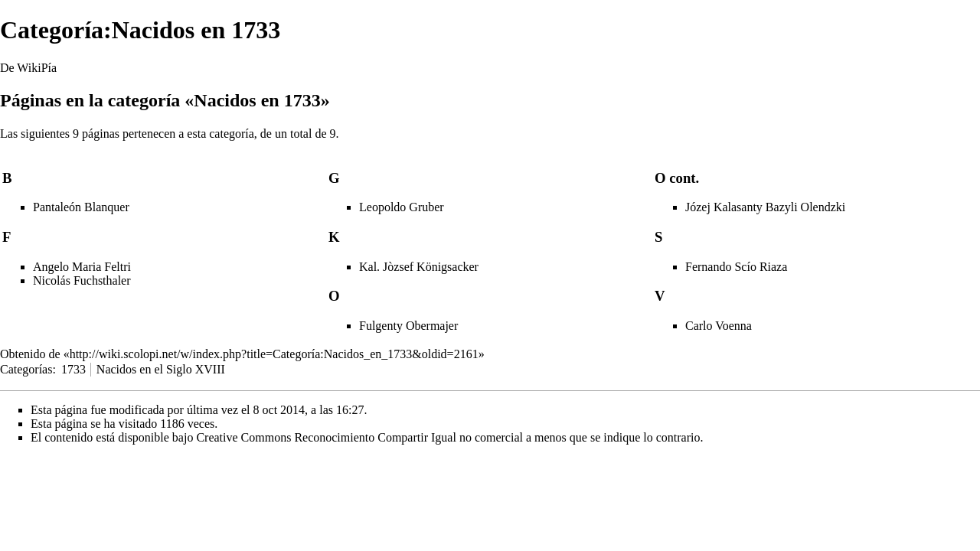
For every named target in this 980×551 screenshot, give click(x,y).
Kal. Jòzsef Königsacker (419, 267)
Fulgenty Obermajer (408, 326)
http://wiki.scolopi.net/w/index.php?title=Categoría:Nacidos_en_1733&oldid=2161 (274, 354)
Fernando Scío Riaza (736, 267)
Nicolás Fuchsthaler (82, 280)
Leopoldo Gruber (402, 207)
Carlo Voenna (719, 326)
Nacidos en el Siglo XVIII (161, 369)
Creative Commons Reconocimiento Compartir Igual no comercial (359, 437)
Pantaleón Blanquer (81, 207)
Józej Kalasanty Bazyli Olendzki (765, 207)
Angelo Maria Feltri (82, 267)
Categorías (26, 369)
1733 (73, 369)
